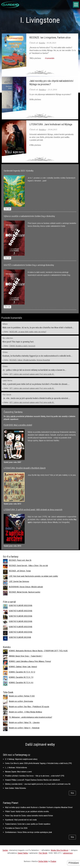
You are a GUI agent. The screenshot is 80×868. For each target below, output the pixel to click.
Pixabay (53, 861)
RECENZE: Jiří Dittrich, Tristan (20, 571)
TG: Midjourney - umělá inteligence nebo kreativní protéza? (30, 717)
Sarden (5, 850)
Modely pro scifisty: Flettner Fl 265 (22, 696)
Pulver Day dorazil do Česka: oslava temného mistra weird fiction (29, 816)
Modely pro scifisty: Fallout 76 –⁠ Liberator (24, 723)
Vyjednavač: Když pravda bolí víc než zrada (21, 820)
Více (72, 793)
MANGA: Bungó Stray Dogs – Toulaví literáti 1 (26, 656)
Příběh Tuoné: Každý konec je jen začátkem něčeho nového (27, 811)
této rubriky (11, 416)
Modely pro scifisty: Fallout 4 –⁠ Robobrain (24, 728)
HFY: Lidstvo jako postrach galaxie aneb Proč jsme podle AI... (32, 374)
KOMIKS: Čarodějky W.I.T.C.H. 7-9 (21, 677)
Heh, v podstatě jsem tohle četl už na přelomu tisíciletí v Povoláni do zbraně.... (36, 384)
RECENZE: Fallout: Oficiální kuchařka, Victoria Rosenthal (30, 360)
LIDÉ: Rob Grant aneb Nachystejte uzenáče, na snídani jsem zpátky (33, 576)
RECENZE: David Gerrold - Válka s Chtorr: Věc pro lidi (28, 566)
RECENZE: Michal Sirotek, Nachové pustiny (25, 592)
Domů (4, 31)
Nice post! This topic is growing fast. (18, 342)
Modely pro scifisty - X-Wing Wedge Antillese (25, 712)
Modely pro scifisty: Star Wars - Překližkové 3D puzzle (29, 707)
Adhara (5, 324)
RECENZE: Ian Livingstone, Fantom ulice (50, 37)
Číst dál (7, 209)
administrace (68, 853)
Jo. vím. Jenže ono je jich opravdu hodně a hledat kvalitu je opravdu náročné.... (36, 398)
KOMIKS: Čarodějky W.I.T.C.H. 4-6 (21, 683)
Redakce (43, 90)
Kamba (42, 43)
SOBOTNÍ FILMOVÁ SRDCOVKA (21, 606)
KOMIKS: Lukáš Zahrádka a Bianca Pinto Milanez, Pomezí (30, 661)
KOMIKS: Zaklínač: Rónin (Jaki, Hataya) (23, 667)
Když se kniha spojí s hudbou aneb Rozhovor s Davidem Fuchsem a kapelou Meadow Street (39, 807)
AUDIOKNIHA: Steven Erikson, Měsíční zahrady (26, 587)
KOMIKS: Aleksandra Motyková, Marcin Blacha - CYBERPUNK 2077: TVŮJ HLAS (38, 651)
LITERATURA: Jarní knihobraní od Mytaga (51, 124)
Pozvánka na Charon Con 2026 (16, 828)
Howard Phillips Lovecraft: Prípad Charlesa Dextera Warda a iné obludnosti (32, 780)
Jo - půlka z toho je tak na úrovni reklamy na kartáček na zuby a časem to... (34, 370)
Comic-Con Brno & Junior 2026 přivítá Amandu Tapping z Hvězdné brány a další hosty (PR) (38, 763)
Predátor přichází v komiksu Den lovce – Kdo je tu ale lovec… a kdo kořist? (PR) (35, 776)
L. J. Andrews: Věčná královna (16, 768)
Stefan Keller (43, 861)
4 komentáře (49, 58)
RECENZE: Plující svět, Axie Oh (20, 560)
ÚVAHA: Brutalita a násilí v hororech (22, 346)
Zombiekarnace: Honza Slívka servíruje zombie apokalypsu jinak (29, 832)
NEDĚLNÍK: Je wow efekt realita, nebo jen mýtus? (28, 332)
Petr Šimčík (43, 853)
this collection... (8, 338)
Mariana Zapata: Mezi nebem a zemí (18, 772)
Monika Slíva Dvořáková (59, 850)
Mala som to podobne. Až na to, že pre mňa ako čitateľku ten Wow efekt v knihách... (38, 328)
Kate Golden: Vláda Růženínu (15, 788)
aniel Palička (23, 853)
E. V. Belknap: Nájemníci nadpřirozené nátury (21, 759)
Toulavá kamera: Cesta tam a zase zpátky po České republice (28, 824)
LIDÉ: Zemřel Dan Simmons (19, 581)
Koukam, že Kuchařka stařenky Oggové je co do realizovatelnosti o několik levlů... (37, 356)
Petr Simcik (7, 395)
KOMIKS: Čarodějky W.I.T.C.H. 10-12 (22, 672)
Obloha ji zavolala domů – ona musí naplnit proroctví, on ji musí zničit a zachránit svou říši (38, 784)
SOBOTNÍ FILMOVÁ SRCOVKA (20, 637)
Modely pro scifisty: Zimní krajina (21, 701)
